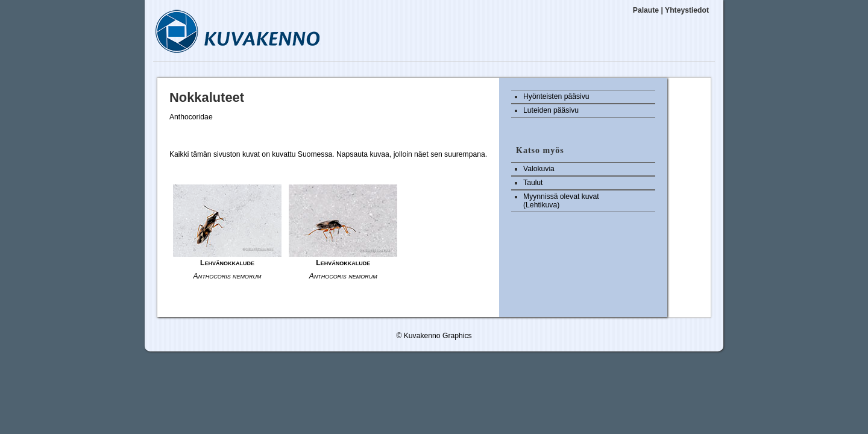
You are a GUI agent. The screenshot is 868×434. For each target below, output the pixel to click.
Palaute (646, 10)
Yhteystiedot (687, 10)
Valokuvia (539, 169)
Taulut (533, 183)
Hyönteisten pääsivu (556, 96)
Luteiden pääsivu (551, 110)
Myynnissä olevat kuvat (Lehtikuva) (561, 201)
